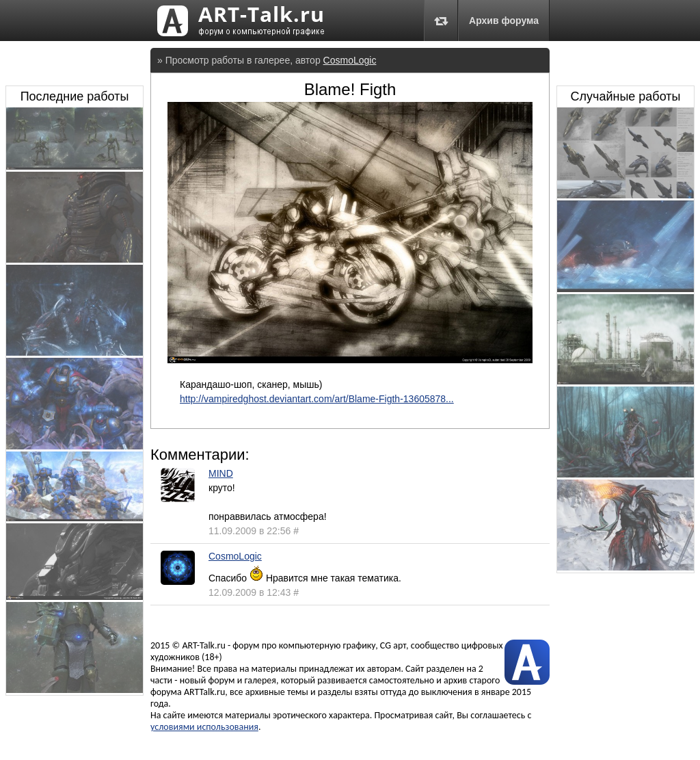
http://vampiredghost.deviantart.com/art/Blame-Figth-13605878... (317, 399)
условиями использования (204, 727)
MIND (221, 473)
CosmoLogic (350, 60)
